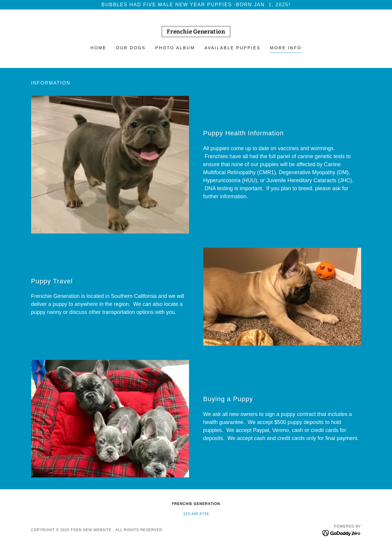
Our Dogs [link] (131, 48)
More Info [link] (286, 48)
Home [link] (99, 48)
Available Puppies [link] (232, 48)
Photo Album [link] (175, 48)
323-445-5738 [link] (196, 514)
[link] (196, 32)
